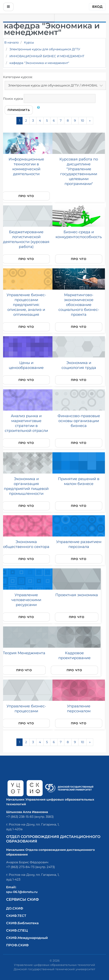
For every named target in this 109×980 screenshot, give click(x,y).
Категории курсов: (18, 77)
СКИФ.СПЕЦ (17, 930)
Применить (19, 110)
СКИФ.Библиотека (22, 923)
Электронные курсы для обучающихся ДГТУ (45, 49)
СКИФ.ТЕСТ (16, 916)
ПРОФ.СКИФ (17, 945)
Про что (26, 196)
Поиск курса (13, 99)
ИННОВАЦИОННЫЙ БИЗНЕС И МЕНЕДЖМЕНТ (47, 56)
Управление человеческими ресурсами (26, 600)
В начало (12, 42)
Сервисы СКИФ (23, 899)
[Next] (90, 121)
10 (82, 120)
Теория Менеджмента (24, 653)
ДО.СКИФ (15, 908)
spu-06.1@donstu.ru (22, 892)
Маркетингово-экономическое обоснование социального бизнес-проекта (79, 305)
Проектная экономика (77, 595)
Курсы (29, 42)
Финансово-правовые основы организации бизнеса (79, 421)
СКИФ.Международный (27, 938)
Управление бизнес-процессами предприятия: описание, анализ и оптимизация (26, 305)
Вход (97, 7)
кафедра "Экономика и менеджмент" (39, 63)
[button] (39, 110)
